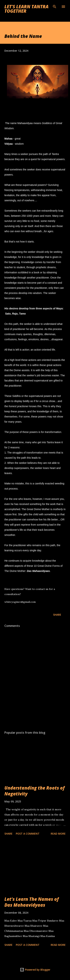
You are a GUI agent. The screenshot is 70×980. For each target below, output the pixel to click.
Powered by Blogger (35, 970)
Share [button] (57, 615)
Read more (58, 834)
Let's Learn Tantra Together (26, 9)
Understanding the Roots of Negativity (35, 791)
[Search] (55, 7)
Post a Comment (28, 834)
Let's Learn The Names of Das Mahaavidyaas (32, 902)
